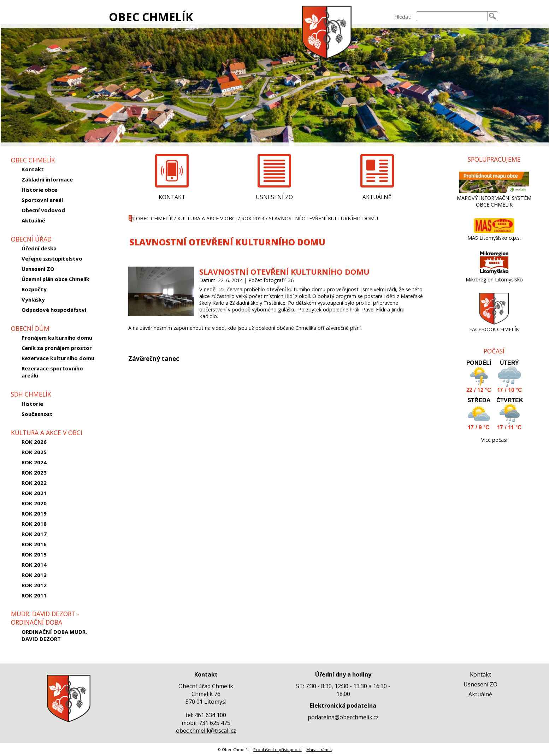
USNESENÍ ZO (274, 197)
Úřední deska (39, 248)
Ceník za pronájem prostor (57, 348)
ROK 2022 (34, 483)
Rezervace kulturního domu (58, 358)
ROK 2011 (34, 595)
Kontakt (33, 169)
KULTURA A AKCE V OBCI (207, 218)
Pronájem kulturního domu (57, 338)
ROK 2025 (34, 452)
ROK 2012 (34, 585)
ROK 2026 (34, 442)
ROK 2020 (34, 503)
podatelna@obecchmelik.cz (343, 717)
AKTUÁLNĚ (377, 197)
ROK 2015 (34, 554)
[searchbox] (451, 16)
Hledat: (403, 17)
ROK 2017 (34, 534)
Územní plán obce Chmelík (55, 279)
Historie (32, 404)
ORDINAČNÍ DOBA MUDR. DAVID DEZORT (54, 635)
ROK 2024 (34, 462)
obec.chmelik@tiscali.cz (206, 731)
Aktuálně (33, 220)
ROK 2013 (34, 575)
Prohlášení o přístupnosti (278, 749)
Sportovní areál (42, 200)
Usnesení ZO (38, 269)
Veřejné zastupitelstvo (52, 258)
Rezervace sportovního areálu (52, 372)
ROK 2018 (34, 524)
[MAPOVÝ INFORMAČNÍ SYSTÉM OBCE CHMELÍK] (494, 191)
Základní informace (47, 179)
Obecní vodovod (43, 210)
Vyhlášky (33, 299)
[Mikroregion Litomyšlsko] (494, 273)
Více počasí (494, 440)
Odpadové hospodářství (54, 310)
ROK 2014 (34, 565)
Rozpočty (34, 289)
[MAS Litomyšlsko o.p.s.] (494, 231)
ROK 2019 (34, 513)
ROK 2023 (34, 472)
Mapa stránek (319, 749)
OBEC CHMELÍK (151, 17)
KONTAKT (172, 197)
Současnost (37, 414)
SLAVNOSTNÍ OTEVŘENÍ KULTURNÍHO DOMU (284, 272)
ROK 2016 (34, 544)
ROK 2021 (34, 493)
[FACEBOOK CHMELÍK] (494, 323)
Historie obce (39, 190)
